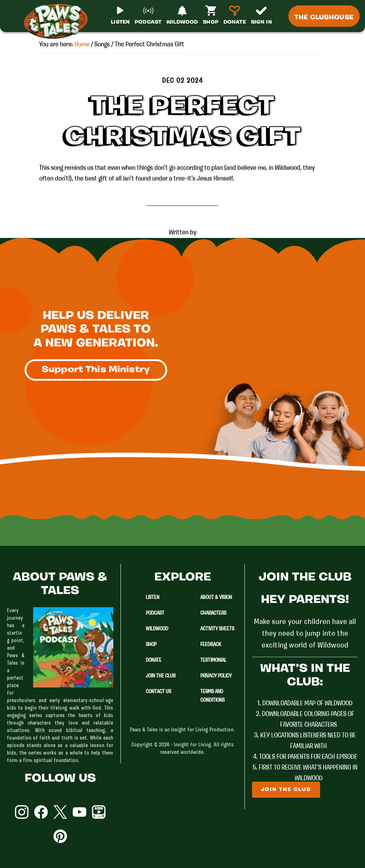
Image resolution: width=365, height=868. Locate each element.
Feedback (211, 645)
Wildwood (157, 629)
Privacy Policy (216, 676)
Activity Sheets (217, 629)
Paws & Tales (59, 21)
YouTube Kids (99, 812)
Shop (151, 645)
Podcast (155, 613)
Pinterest (60, 836)
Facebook (41, 812)
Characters (213, 613)
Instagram (22, 812)
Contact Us (158, 692)
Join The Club (161, 676)
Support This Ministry (96, 370)
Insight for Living (192, 745)
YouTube (79, 812)
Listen (153, 598)
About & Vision (216, 598)
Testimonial (213, 660)
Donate (154, 660)
